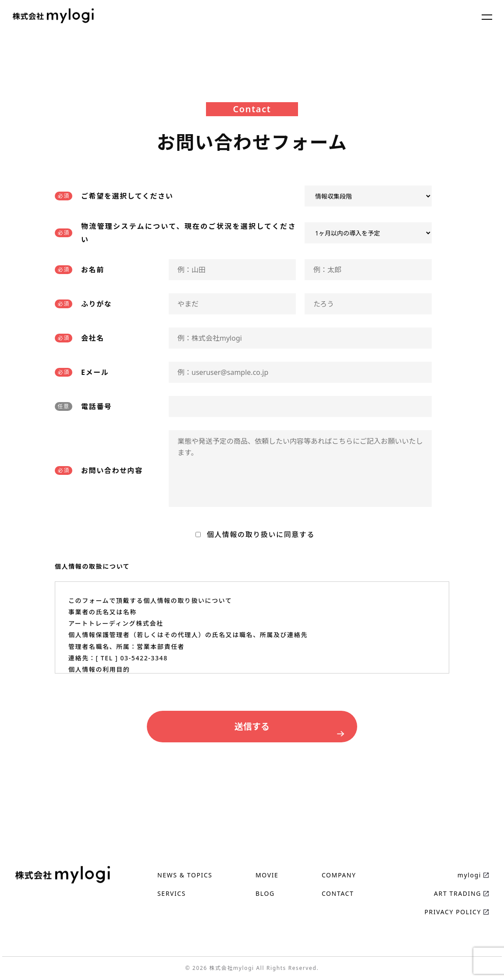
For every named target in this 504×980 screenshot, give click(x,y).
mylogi (469, 875)
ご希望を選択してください (127, 196)
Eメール (95, 372)
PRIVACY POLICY (453, 912)
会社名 (93, 338)
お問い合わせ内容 (112, 470)
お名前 (93, 270)
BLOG (265, 893)
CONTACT (338, 893)
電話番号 (96, 406)
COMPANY (339, 875)
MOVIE (267, 875)
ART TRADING (458, 893)
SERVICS (172, 893)
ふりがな (96, 304)
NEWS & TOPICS (185, 875)
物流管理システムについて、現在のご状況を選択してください (188, 233)
